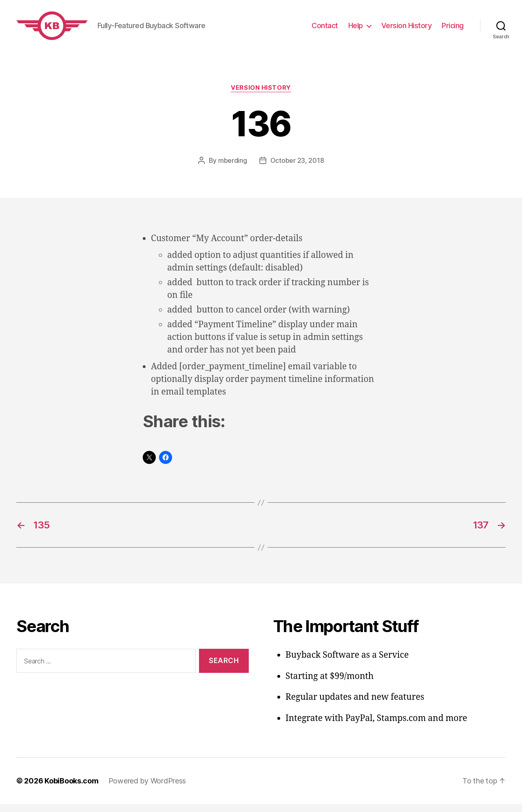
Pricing (453, 30)
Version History (407, 30)
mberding (233, 169)
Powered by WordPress (147, 789)
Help (356, 30)
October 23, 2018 (297, 169)
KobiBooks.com (72, 789)
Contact (325, 30)
